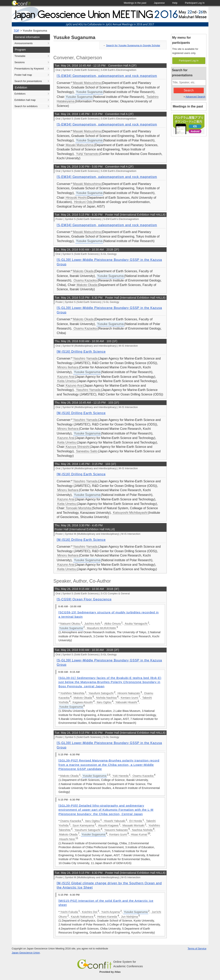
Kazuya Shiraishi (77, 447)
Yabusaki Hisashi (126, 702)
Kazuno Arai (66, 377)
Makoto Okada (83, 271)
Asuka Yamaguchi (136, 624)
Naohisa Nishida (142, 830)
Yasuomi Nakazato (116, 830)
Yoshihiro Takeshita (72, 693)
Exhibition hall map (25, 100)
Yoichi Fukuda (69, 912)
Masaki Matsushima (87, 83)
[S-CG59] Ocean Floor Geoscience (84, 599)
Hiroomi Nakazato (129, 693)
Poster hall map (23, 75)
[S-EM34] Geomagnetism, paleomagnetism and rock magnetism (107, 76)
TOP (17, 31)
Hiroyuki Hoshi (76, 198)
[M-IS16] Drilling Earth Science (81, 352)
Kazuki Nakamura (82, 917)
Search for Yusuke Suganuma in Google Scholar (133, 45)
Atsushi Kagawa (108, 825)
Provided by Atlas (110, 972)
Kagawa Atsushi (83, 702)
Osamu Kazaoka (85, 280)
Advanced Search (195, 97)
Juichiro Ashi (92, 624)
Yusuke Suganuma (35, 31)
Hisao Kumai (139, 834)
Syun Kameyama (83, 825)
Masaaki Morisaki (133, 825)
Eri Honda (136, 821)
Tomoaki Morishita (78, 508)
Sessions (20, 62)
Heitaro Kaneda (107, 917)
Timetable (20, 56)
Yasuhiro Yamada (85, 358)
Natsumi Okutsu (70, 624)
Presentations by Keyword (29, 69)
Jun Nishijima (130, 917)
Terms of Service (197, 949)
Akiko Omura (113, 624)
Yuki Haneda (121, 776)
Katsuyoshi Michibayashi (130, 513)
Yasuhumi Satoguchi (87, 830)
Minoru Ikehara (68, 367)
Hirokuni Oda (83, 202)
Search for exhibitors (26, 106)
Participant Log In (189, 61)
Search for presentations (28, 81)
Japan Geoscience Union (26, 953)
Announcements (24, 43)
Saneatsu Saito (87, 451)
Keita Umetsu (67, 381)
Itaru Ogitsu (104, 702)
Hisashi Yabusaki (115, 821)
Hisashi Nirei (67, 839)
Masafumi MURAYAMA (101, 628)
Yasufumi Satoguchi (101, 693)
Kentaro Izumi (129, 698)
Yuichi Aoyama (110, 912)
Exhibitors (20, 94)
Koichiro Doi (90, 912)
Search (189, 90)
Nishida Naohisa (106, 698)
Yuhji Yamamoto (87, 154)
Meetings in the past (188, 106)
